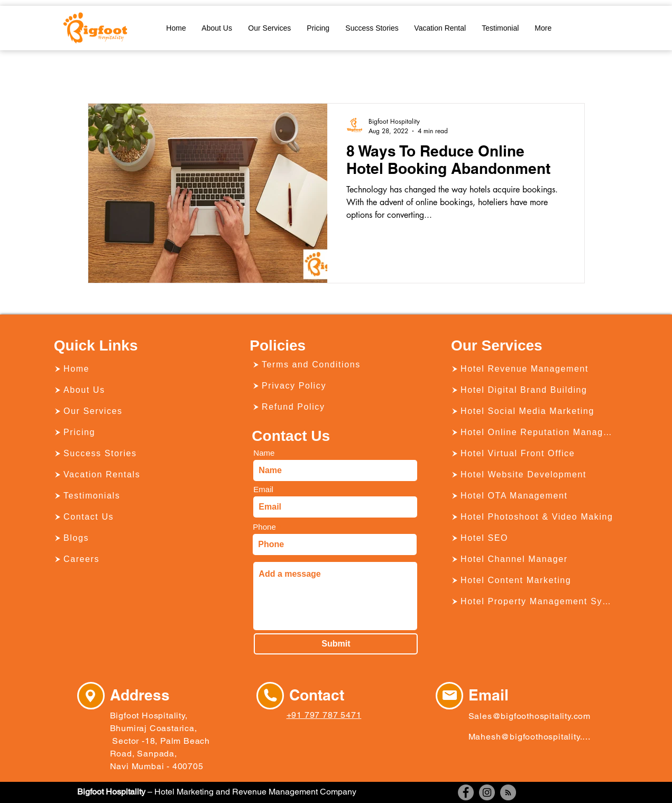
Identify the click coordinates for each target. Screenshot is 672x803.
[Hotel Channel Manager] (533, 559)
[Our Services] (136, 411)
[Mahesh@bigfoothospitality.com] (530, 736)
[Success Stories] (136, 454)
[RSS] (508, 792)
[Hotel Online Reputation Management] (533, 432)
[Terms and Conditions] (334, 365)
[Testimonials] (136, 496)
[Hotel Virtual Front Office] (533, 454)
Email (263, 489)
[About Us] (136, 390)
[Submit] (336, 644)
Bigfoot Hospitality (111, 792)
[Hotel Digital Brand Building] (533, 390)
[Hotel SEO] (533, 538)
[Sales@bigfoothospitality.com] (532, 716)
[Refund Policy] (334, 407)
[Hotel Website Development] (533, 475)
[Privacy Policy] (334, 386)
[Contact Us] (136, 517)
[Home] (136, 369)
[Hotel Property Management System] (533, 602)
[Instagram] (487, 792)
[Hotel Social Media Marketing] (533, 411)
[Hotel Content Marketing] (533, 580)
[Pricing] (136, 432)
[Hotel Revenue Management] (533, 369)
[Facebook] (466, 792)
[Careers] (136, 559)
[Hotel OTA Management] (533, 496)
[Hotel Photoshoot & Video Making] (533, 517)
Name (264, 453)
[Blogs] (136, 538)
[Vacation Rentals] (136, 475)
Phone (264, 527)
